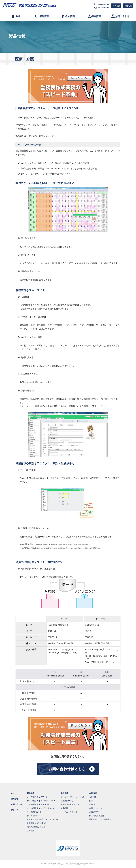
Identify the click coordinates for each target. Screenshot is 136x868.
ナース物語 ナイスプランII (38, 804)
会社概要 (93, 797)
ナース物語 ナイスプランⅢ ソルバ (41, 801)
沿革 (91, 801)
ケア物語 (31, 831)
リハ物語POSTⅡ (34, 812)
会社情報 (68, 16)
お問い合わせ (120, 16)
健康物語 (64, 808)
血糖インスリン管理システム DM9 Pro (43, 819)
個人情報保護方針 (97, 816)
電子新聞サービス (68, 801)
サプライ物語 (32, 816)
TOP (16, 16)
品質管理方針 (95, 812)
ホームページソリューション (73, 797)
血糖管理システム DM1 (36, 823)
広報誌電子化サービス (70, 804)
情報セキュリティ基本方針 (100, 819)
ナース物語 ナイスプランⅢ (38, 797)
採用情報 (94, 16)
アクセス (116, 6)
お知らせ (128, 6)
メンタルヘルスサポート (71, 812)
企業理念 (93, 804)
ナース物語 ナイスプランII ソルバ (41, 808)
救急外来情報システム (36, 827)
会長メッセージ (96, 808)
